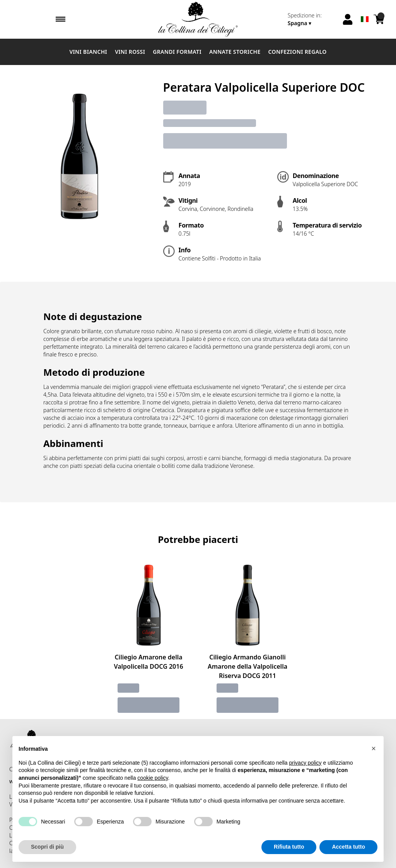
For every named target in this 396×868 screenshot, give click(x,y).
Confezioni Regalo (298, 52)
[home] (198, 19)
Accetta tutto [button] (348, 847)
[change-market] (312, 19)
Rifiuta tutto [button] (289, 847)
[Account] (348, 19)
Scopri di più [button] (47, 847)
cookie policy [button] (153, 778)
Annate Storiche (235, 52)
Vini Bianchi (88, 52)
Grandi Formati (177, 52)
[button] (374, 748)
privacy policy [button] (306, 763)
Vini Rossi (130, 52)
